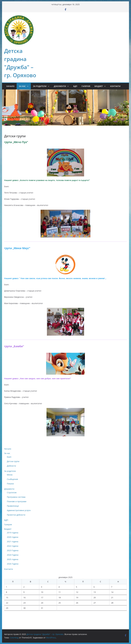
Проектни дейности (16, 515)
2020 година (13, 537)
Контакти (115, 86)
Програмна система (16, 497)
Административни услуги (19, 510)
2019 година (13, 533)
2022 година (13, 546)
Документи (60, 86)
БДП (75, 86)
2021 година (13, 542)
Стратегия (12, 493)
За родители (40, 86)
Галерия (86, 86)
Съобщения (12, 479)
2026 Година (13, 564)
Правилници (13, 506)
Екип (9, 457)
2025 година (13, 559)
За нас (22, 86)
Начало (10, 86)
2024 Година (13, 555)
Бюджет (99, 86)
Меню (10, 475)
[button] (27, 86)
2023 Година (13, 550)
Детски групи (13, 461)
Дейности (11, 466)
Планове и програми (17, 501)
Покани (10, 484)
